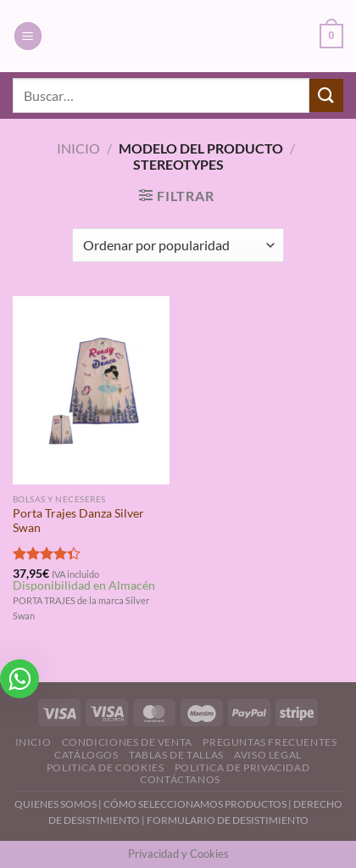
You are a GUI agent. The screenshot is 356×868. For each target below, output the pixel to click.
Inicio (78, 148)
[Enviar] (326, 95)
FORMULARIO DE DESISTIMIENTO (228, 820)
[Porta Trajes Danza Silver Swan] (91, 390)
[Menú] (28, 36)
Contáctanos (180, 779)
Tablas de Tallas (176, 755)
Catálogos (86, 755)
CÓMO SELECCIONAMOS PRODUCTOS (195, 804)
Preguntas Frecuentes (270, 742)
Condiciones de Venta (127, 742)
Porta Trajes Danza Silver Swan (78, 521)
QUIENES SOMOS (56, 804)
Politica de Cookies (106, 767)
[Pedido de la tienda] (178, 245)
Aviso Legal (268, 755)
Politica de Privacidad (242, 767)
